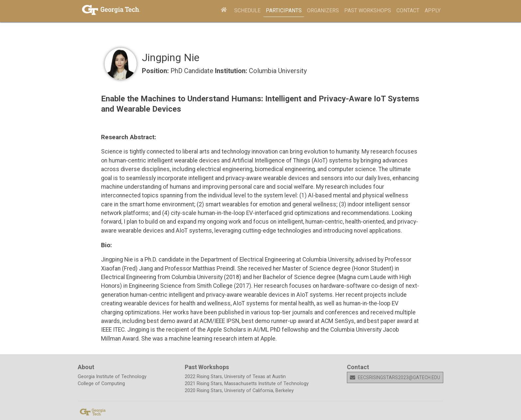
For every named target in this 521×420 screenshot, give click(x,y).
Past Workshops (368, 10)
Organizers (323, 10)
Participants (284, 10)
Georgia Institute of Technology (112, 377)
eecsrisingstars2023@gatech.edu (395, 377)
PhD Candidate (193, 71)
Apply (433, 10)
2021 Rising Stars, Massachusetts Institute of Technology (247, 384)
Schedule (247, 10)
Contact (408, 10)
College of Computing (101, 384)
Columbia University (278, 71)
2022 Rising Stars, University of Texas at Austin (235, 377)
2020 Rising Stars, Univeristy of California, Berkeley (239, 391)
